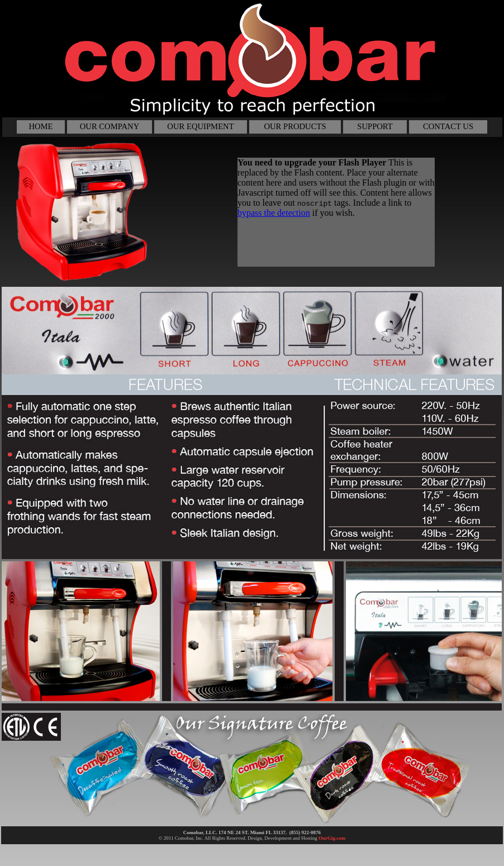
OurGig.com (332, 838)
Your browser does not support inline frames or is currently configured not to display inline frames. (336, 212)
